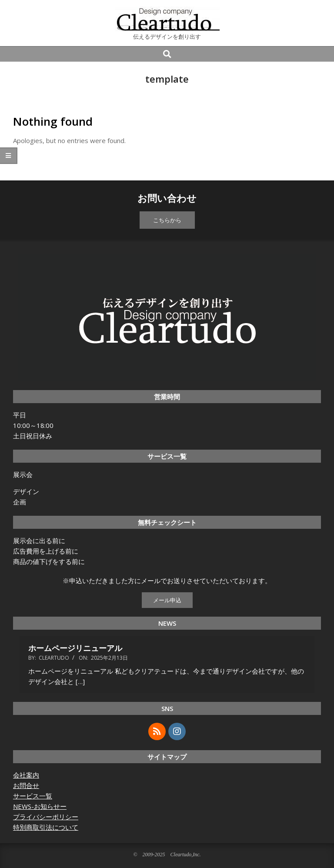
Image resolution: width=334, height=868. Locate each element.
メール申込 (167, 600)
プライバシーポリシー (46, 817)
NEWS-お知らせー (40, 806)
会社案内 (26, 775)
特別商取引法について (46, 827)
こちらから (167, 220)
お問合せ (26, 785)
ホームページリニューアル (75, 648)
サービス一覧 (33, 796)
